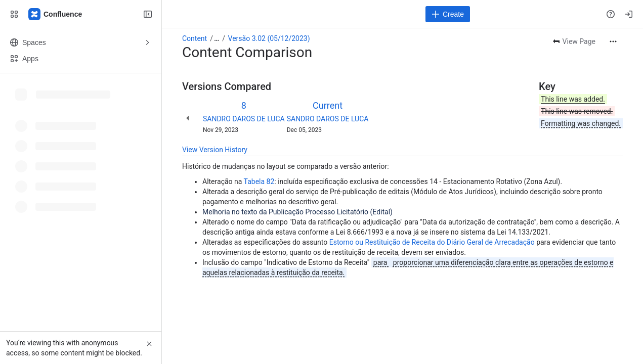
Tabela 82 (259, 181)
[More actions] (613, 41)
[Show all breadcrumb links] (217, 38)
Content (195, 38)
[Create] (448, 14)
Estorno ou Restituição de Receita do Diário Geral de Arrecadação (432, 242)
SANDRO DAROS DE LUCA (244, 119)
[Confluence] (56, 14)
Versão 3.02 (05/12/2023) (269, 38)
